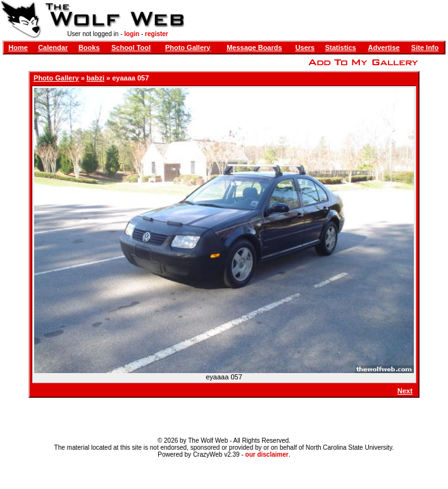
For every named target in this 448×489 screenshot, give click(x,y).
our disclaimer (267, 454)
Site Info (425, 48)
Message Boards (254, 48)
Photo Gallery (188, 48)
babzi (96, 78)
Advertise (384, 48)
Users (305, 48)
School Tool (131, 48)
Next (405, 391)
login (132, 34)
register (157, 34)
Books (89, 48)
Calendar (53, 48)
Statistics (341, 48)
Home (18, 48)
